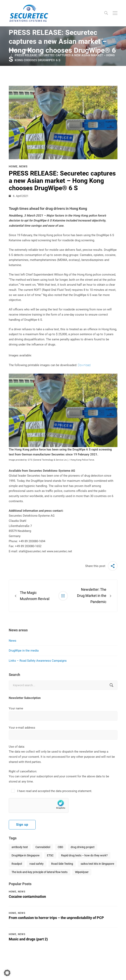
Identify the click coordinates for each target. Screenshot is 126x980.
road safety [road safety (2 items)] (37, 864)
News (13, 641)
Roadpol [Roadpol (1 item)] (17, 864)
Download (84, 365)
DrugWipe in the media (24, 651)
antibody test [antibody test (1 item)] (20, 847)
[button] (7, 973)
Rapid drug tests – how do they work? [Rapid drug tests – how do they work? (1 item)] (84, 855)
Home (13, 50)
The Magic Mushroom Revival (35, 596)
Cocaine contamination (27, 897)
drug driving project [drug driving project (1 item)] (83, 847)
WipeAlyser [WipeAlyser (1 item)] (82, 872)
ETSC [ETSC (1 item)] (50, 855)
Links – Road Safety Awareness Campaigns (38, 661)
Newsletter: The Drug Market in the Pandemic (92, 596)
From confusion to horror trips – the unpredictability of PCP (56, 918)
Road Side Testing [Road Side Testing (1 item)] (62, 864)
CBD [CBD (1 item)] (60, 847)
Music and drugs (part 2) (28, 939)
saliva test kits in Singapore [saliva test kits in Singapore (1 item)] (97, 864)
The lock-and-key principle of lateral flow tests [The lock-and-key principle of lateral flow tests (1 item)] (40, 872)
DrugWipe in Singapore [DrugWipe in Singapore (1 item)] (25, 855)
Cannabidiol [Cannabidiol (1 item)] (43, 847)
